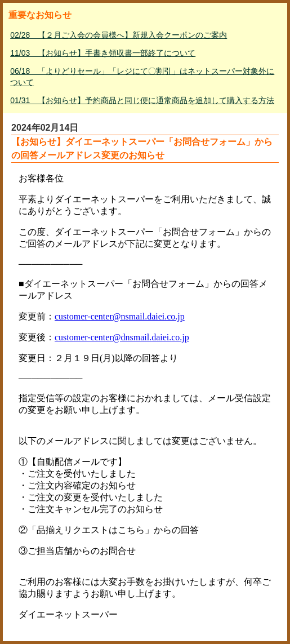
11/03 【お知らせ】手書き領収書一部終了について (103, 53)
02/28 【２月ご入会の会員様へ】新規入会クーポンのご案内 (119, 35)
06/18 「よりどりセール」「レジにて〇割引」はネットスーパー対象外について (142, 77)
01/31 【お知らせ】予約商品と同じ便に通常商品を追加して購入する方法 (142, 100)
